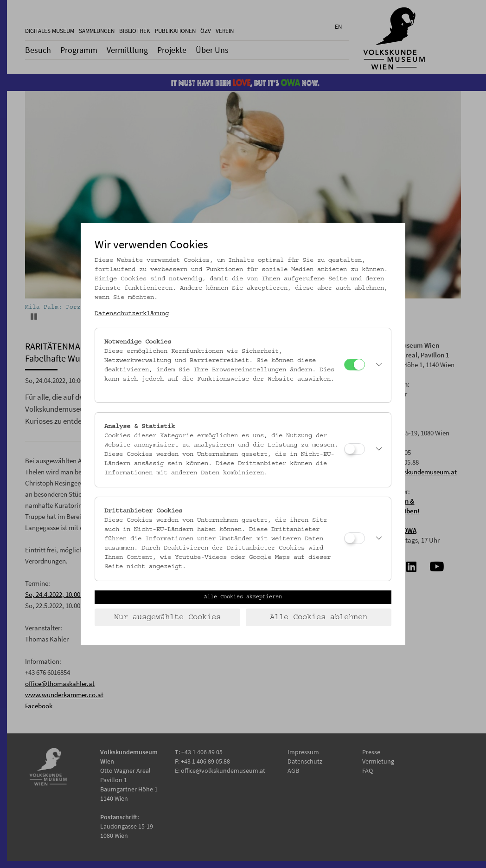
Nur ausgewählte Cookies (167, 617)
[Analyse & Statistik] (355, 449)
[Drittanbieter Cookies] (355, 538)
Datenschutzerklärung (132, 314)
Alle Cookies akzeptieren (243, 597)
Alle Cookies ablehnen (319, 617)
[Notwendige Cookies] (355, 365)
